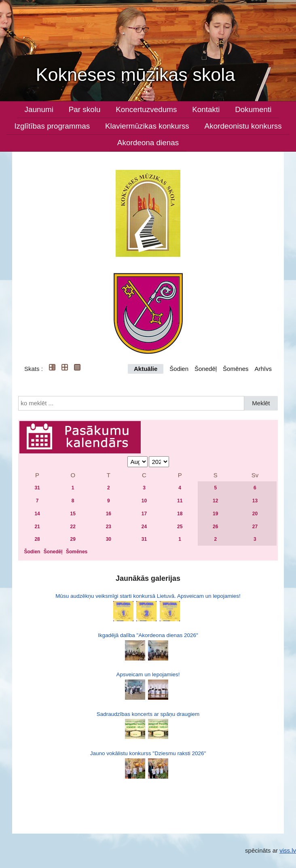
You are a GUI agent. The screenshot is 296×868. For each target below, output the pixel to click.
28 (37, 539)
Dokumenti (253, 109)
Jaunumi (39, 109)
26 (215, 527)
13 (255, 501)
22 (73, 527)
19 (215, 514)
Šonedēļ (206, 369)
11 (180, 501)
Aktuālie (146, 369)
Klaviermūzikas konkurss (147, 126)
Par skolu (85, 109)
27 (255, 527)
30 (109, 539)
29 (73, 539)
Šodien (179, 369)
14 (37, 514)
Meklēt (261, 403)
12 (215, 501)
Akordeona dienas (148, 143)
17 (144, 514)
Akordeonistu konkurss (243, 126)
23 (109, 527)
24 (144, 527)
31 (37, 488)
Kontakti (206, 109)
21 (37, 527)
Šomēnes (236, 369)
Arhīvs (263, 369)
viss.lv (288, 850)
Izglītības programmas (52, 126)
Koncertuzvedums (146, 109)
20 (255, 514)
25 (180, 527)
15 (73, 514)
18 (180, 514)
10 (144, 501)
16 (109, 514)
